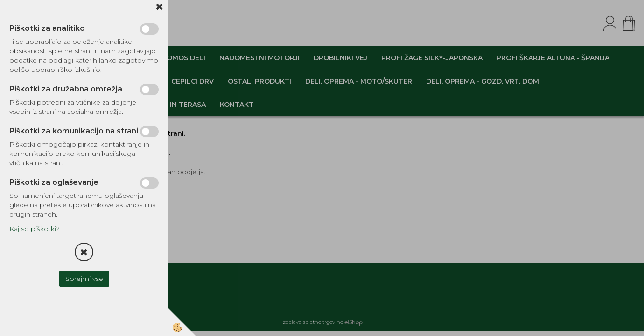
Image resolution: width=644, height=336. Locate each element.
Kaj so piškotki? (35, 229)
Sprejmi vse (84, 279)
